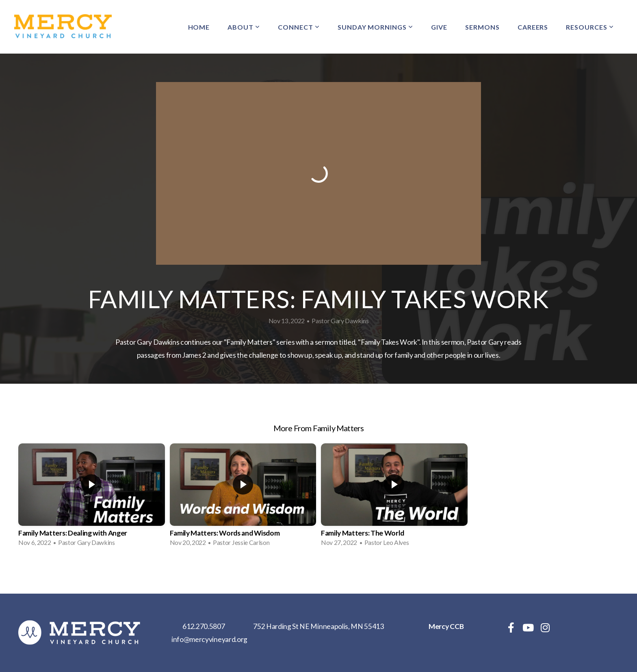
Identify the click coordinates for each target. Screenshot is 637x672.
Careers (533, 27)
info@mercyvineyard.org (209, 639)
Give (439, 27)
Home (199, 27)
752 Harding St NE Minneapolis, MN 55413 (318, 626)
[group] (92, 497)
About (244, 27)
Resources (590, 27)
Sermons (482, 27)
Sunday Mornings (375, 27)
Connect (299, 27)
